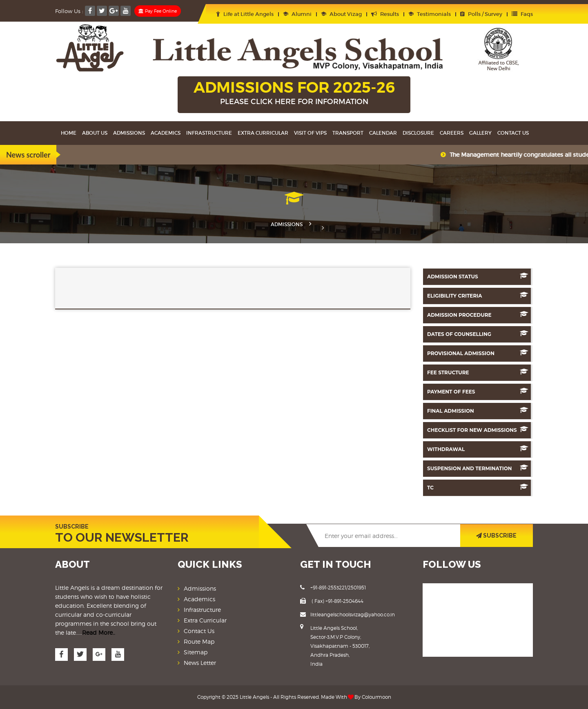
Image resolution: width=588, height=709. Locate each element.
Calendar (383, 133)
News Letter (200, 663)
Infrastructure (209, 133)
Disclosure (418, 133)
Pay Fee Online (158, 11)
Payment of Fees (478, 391)
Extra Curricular (263, 133)
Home (69, 133)
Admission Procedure (478, 314)
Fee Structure (478, 372)
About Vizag (341, 14)
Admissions (129, 133)
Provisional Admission (478, 353)
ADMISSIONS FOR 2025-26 (294, 93)
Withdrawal (478, 449)
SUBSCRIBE (496, 536)
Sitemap (196, 652)
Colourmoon (376, 697)
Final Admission (478, 410)
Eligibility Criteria (478, 295)
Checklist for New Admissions (478, 430)
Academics (166, 133)
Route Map (199, 641)
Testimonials (430, 14)
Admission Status (478, 276)
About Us (95, 133)
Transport (348, 133)
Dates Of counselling (478, 334)
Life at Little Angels (245, 14)
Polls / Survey (481, 14)
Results (385, 14)
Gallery (480, 133)
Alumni (297, 14)
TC (478, 487)
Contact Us (513, 133)
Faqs (522, 14)
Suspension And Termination (478, 468)
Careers (452, 133)
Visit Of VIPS (310, 133)
